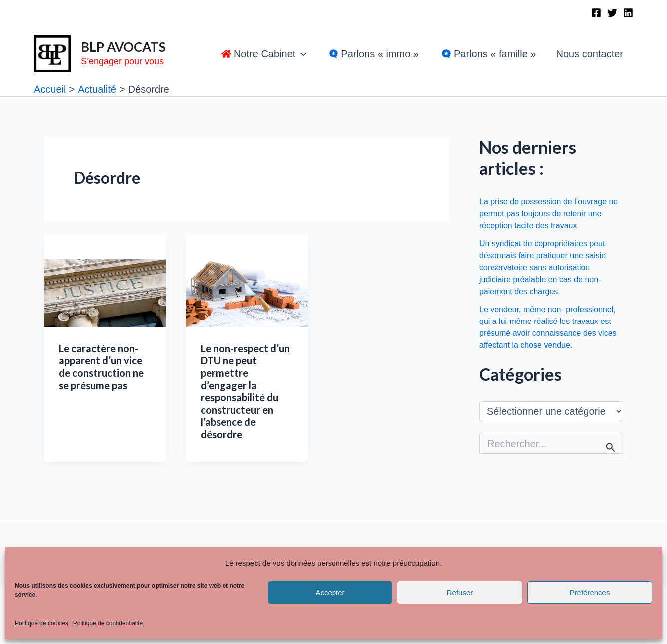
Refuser (460, 592)
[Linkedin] (628, 13)
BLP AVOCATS (123, 47)
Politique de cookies (42, 623)
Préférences (590, 592)
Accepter (330, 592)
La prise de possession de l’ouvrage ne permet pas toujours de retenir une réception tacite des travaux (549, 213)
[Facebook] (596, 13)
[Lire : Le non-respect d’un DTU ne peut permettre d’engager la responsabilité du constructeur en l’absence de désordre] (247, 293)
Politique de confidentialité (108, 623)
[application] (301, 54)
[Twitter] (612, 13)
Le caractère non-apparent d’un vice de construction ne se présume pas (101, 367)
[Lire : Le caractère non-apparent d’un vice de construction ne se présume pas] (105, 293)
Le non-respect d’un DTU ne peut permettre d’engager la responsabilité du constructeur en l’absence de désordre (245, 391)
